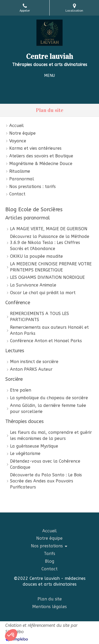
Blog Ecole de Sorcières (34, 210)
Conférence (18, 303)
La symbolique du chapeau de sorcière (49, 398)
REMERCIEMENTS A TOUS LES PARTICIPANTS (39, 317)
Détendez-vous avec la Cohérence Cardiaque (45, 464)
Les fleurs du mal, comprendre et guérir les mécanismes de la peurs (51, 435)
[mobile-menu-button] (49, 76)
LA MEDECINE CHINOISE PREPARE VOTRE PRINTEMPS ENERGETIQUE (51, 267)
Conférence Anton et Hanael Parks (46, 341)
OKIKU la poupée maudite (36, 256)
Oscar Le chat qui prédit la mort (43, 293)
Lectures (15, 351)
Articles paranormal (28, 218)
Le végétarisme (25, 453)
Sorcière (14, 379)
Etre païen (21, 390)
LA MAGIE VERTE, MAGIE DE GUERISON (49, 229)
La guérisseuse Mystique (34, 446)
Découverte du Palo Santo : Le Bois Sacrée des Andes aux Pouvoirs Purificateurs (46, 481)
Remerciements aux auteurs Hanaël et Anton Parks (49, 330)
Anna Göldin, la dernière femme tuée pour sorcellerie (48, 408)
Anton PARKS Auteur (31, 369)
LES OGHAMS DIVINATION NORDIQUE (47, 277)
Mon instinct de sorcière (34, 362)
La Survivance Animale (33, 285)
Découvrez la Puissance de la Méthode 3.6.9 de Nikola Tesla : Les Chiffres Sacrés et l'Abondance (50, 243)
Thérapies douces (24, 421)
